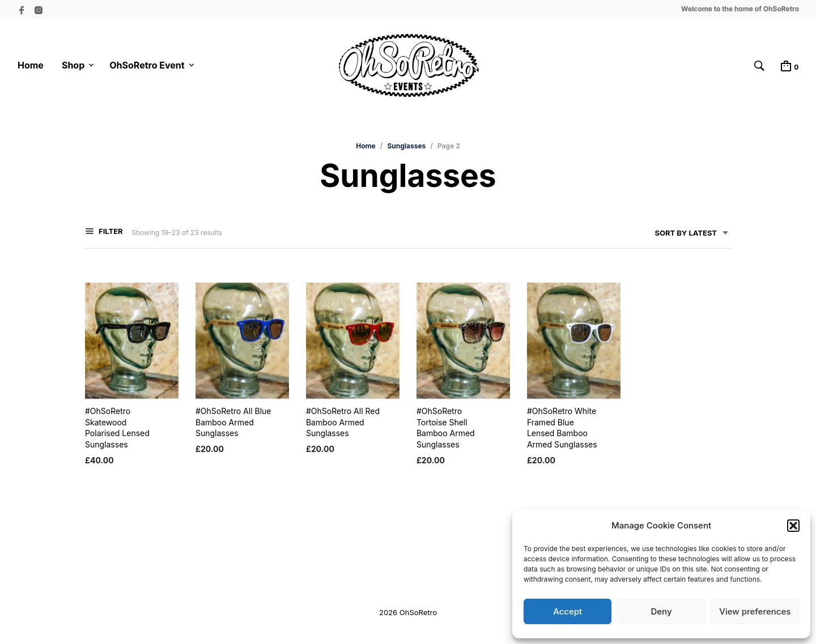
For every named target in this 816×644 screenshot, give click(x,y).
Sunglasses (406, 146)
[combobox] (687, 236)
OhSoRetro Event (147, 65)
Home (31, 65)
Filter (110, 233)
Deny (661, 611)
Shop (73, 65)
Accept (568, 611)
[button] (793, 526)
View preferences (755, 611)
